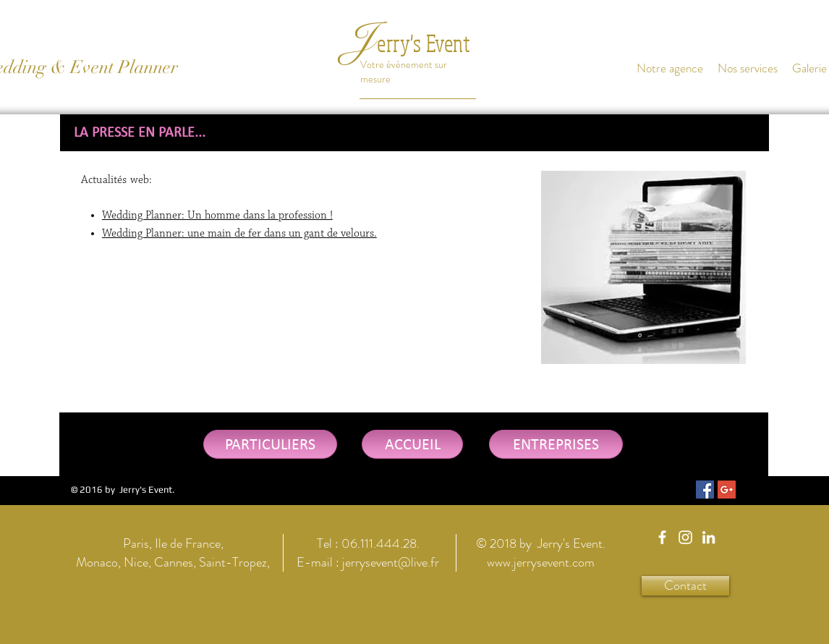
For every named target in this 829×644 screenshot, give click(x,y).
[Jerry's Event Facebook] (662, 537)
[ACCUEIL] (412, 444)
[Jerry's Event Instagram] (685, 537)
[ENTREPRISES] (556, 444)
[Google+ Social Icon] (727, 490)
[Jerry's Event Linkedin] (709, 537)
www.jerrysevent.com (541, 562)
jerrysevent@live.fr (391, 562)
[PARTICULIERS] (270, 444)
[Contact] (685, 586)
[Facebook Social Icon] (705, 490)
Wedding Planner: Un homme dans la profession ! (217, 216)
